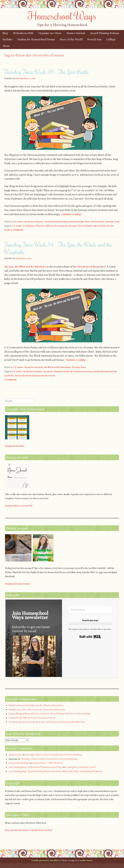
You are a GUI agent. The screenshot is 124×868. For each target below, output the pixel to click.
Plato (87, 222)
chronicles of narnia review (56, 371)
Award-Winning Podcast (104, 33)
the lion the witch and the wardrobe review (35, 376)
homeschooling (76, 222)
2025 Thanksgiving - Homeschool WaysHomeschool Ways (35, 767)
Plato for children (44, 226)
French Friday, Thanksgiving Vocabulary (84, 771)
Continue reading (72, 214)
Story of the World (71, 39)
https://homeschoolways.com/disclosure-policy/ (29, 830)
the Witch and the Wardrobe (57, 367)
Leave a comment (14, 230)
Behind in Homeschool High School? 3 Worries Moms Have (36, 705)
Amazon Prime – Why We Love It (48, 763)
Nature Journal (76, 33)
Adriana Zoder (15, 755)
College (111, 39)
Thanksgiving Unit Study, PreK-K (81, 767)
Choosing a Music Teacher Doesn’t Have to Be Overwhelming (54, 755)
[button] (34, 659)
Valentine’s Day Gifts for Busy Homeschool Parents (32, 718)
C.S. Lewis (18, 222)
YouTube (7, 39)
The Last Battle (85, 226)
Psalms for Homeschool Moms (36, 39)
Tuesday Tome (112, 222)
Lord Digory (29, 226)
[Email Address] (90, 610)
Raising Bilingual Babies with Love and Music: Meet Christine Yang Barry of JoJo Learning (49, 714)
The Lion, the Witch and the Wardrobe (25, 267)
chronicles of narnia (33, 222)
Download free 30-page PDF (19, 506)
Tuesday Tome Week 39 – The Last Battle (46, 72)
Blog (5, 33)
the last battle (98, 222)
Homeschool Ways (62, 16)
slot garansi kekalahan (19, 763)
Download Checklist (15, 446)
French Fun (94, 39)
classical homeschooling (56, 222)
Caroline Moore (85, 860)
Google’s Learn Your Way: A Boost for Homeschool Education (37, 710)
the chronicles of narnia (65, 226)
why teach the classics (103, 226)
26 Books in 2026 (23, 33)
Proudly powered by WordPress (46, 860)
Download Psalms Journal (17, 584)
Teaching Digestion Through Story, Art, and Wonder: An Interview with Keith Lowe (47, 722)
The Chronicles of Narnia (87, 267)
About (6, 46)
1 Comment (10, 380)
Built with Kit (90, 637)
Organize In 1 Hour (50, 33)
